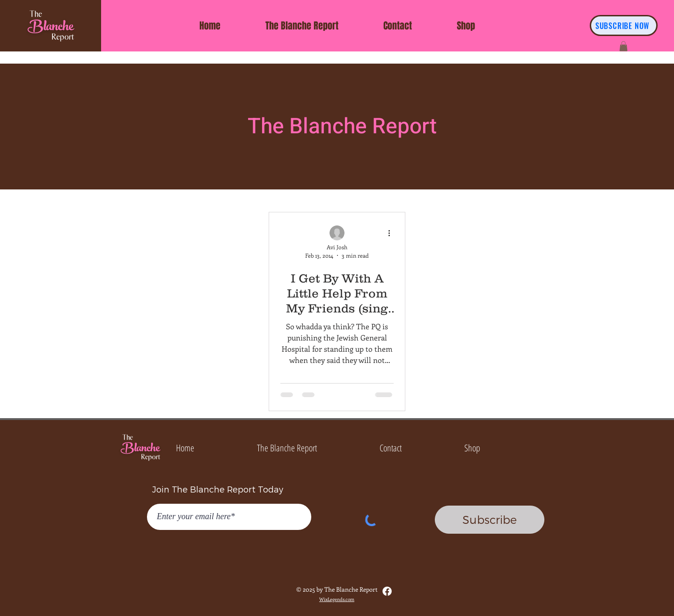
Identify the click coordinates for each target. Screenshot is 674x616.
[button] (623, 46)
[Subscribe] (490, 520)
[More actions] (392, 233)
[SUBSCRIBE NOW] (624, 25)
